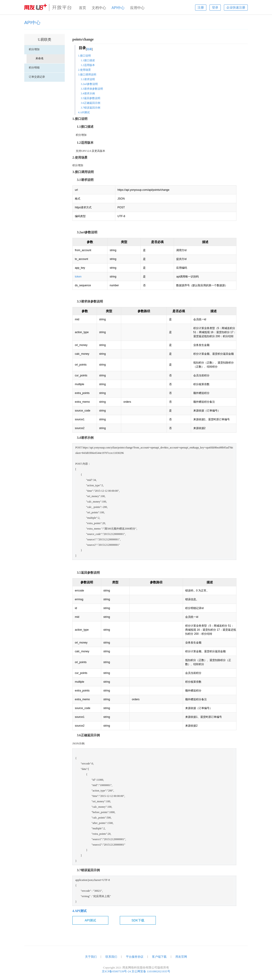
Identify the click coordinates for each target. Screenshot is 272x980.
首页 (82, 8)
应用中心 (137, 8)
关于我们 (91, 957)
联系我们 (111, 957)
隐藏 (89, 49)
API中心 (118, 8)
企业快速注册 (236, 7)
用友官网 (181, 957)
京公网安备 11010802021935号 (151, 971)
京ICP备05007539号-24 (116, 971)
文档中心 (99, 8)
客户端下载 (159, 957)
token (78, 277)
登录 (215, 7)
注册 (201, 7)
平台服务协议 (135, 957)
